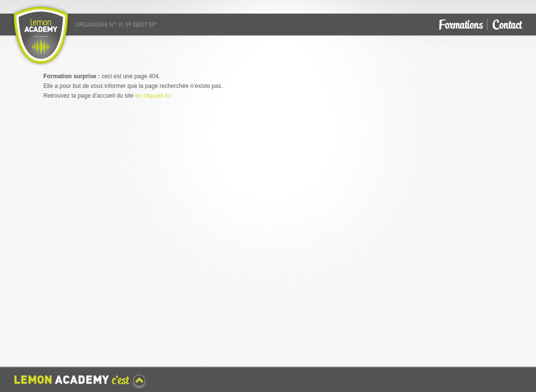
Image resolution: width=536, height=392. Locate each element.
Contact (507, 25)
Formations (461, 25)
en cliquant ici (153, 96)
